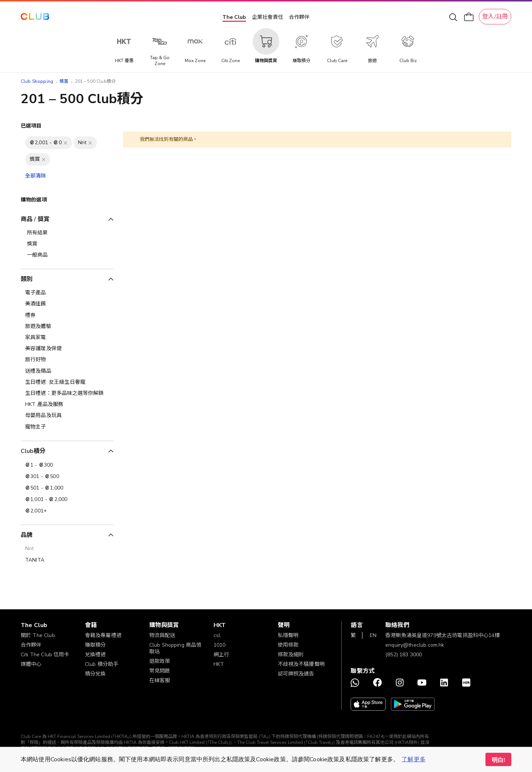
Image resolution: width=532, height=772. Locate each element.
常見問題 (160, 671)
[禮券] (67, 315)
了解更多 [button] (414, 759)
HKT (219, 664)
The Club (234, 17)
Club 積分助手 (102, 664)
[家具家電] (67, 338)
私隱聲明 (288, 635)
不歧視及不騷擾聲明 (301, 664)
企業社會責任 (267, 17)
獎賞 (64, 81)
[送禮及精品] (67, 371)
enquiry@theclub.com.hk (415, 645)
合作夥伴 (299, 17)
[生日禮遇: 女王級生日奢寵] (67, 382)
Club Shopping (37, 81)
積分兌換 (96, 674)
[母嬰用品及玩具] (67, 416)
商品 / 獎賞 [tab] (35, 219)
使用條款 (288, 645)
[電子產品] (67, 293)
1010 (220, 645)
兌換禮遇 (96, 655)
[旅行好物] (67, 360)
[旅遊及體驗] (67, 326)
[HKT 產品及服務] (67, 404)
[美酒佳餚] (67, 304)
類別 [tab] (27, 279)
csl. (218, 635)
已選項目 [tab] (31, 126)
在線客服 (160, 680)
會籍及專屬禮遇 (103, 635)
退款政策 (160, 661)
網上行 (221, 655)
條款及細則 (291, 655)
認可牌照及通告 (296, 674)
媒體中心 (31, 664)
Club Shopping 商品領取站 (175, 648)
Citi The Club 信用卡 (45, 655)
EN (373, 635)
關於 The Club (38, 635)
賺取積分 (96, 645)
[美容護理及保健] (67, 349)
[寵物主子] (67, 427)
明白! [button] (498, 760)
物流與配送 (162, 635)
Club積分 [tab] (33, 451)
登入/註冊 (495, 17)
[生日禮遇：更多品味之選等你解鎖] (67, 393)
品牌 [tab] (27, 535)
